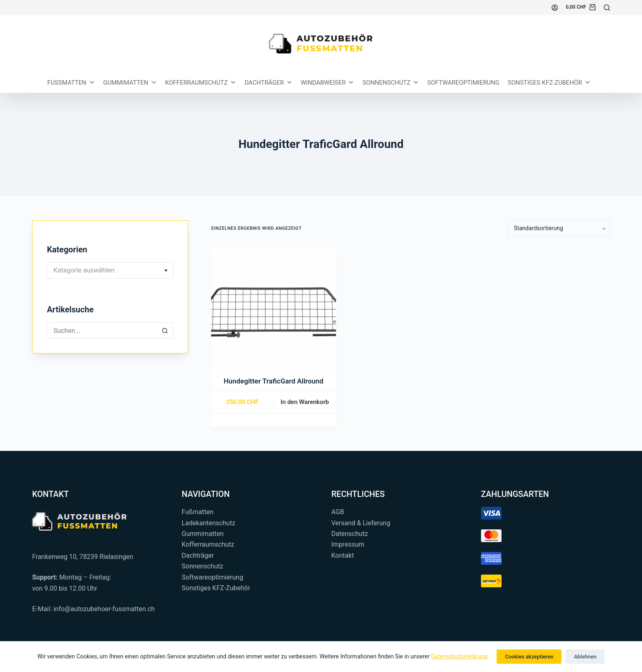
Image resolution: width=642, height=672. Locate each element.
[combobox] (110, 270)
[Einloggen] (555, 8)
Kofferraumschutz (201, 83)
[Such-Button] (165, 330)
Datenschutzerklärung (459, 656)
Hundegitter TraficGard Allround (274, 381)
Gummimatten (130, 83)
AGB (338, 512)
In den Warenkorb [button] (305, 402)
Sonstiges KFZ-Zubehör (549, 83)
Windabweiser (328, 83)
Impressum (348, 544)
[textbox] (110, 270)
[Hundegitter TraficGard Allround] (274, 309)
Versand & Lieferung (361, 523)
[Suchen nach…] (102, 330)
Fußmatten (198, 512)
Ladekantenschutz (208, 523)
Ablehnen (585, 657)
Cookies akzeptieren (529, 657)
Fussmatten (71, 83)
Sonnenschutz (391, 83)
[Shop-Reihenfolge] (559, 229)
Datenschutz (350, 534)
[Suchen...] (607, 8)
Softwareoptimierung (463, 83)
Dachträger (268, 83)
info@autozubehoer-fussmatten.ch (104, 609)
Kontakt (343, 555)
